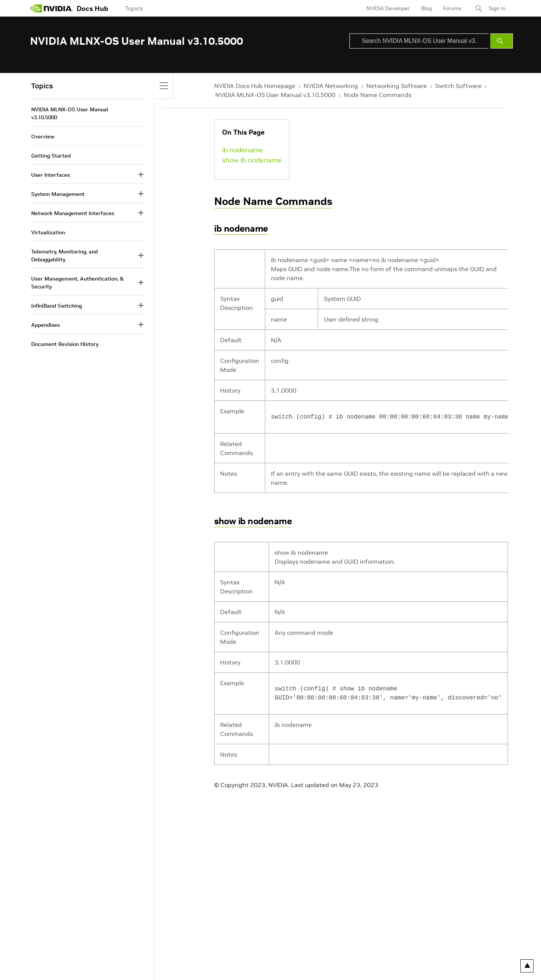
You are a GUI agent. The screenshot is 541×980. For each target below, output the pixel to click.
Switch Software (458, 86)
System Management (58, 194)
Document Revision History (65, 344)
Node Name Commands (378, 95)
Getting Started (51, 156)
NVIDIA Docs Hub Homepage (255, 86)
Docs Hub (92, 8)
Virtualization (48, 232)
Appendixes (45, 325)
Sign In (497, 8)
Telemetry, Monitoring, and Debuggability (64, 256)
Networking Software (397, 86)
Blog (426, 8)
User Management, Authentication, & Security (77, 283)
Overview (43, 137)
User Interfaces (51, 175)
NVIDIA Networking (331, 86)
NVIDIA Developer (388, 8)
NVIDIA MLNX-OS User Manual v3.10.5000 (275, 95)
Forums (452, 8)
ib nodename (243, 150)
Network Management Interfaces (73, 213)
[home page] (51, 8)
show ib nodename (252, 160)
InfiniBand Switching (57, 306)
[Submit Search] (502, 41)
